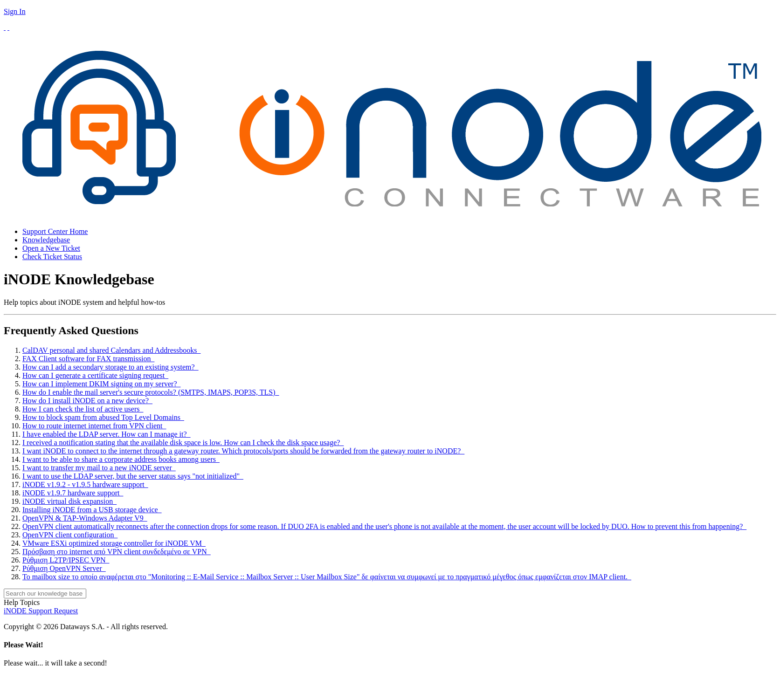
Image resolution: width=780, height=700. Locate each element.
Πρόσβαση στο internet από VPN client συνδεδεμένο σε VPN (117, 552)
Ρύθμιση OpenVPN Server (64, 568)
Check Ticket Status (52, 257)
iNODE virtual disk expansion (69, 501)
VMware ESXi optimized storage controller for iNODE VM (114, 543)
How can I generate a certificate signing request (95, 375)
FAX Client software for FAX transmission (88, 359)
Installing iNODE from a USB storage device (92, 510)
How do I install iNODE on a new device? (87, 401)
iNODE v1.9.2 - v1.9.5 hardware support (85, 484)
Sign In (15, 11)
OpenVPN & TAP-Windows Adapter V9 (85, 518)
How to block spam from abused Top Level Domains (103, 417)
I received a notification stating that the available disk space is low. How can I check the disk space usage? (183, 443)
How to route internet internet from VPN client (94, 426)
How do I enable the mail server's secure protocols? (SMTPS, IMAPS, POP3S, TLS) (151, 392)
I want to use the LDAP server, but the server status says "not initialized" (133, 476)
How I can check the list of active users (83, 409)
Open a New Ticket (51, 248)
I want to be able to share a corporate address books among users (121, 459)
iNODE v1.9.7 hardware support (73, 493)
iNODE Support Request (41, 611)
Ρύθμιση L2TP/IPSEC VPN (66, 560)
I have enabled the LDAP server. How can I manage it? (107, 434)
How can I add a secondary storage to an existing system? (110, 367)
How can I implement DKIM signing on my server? (101, 384)
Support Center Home (55, 231)
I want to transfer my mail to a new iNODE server (99, 468)
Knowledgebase (46, 240)
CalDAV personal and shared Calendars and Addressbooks (111, 350)
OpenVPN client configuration (70, 535)
